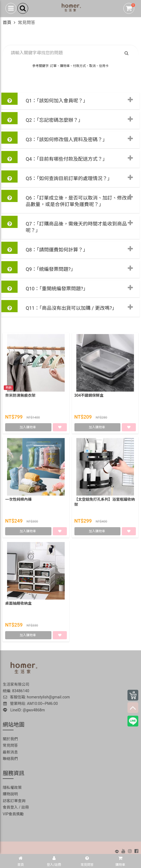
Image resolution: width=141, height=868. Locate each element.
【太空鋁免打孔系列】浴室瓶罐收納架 (105, 502)
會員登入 (10, 807)
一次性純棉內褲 (18, 499)
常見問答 (10, 745)
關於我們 (10, 739)
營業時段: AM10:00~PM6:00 (31, 704)
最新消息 (10, 752)
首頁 (7, 23)
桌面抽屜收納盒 (18, 603)
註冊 (25, 807)
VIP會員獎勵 (13, 814)
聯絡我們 (10, 759)
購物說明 (10, 794)
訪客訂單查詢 (14, 801)
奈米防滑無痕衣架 (20, 395)
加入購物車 (28, 427)
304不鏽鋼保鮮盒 (89, 395)
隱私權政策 (12, 788)
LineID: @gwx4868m (24, 710)
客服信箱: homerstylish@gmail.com (36, 697)
